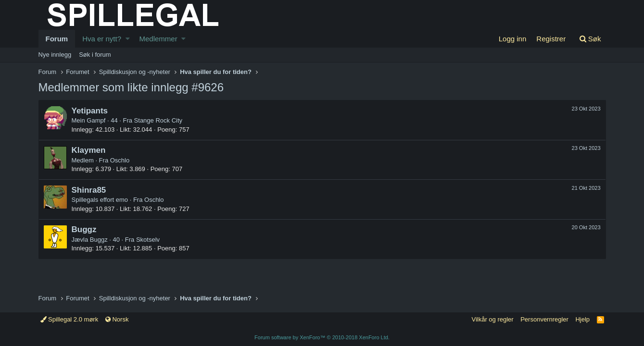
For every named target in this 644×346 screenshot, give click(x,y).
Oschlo (120, 160)
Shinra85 (89, 190)
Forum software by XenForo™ (322, 337)
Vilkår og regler (492, 319)
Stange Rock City (158, 120)
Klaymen (89, 150)
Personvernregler (544, 319)
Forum (57, 39)
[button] (128, 39)
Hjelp (582, 319)
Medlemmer (158, 39)
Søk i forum (95, 55)
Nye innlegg (55, 55)
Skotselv (148, 240)
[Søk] (590, 39)
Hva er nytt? (102, 39)
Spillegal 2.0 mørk (69, 319)
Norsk (117, 319)
